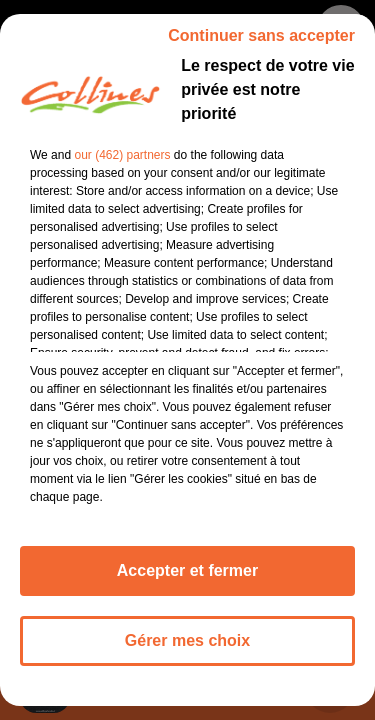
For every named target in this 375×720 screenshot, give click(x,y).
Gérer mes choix (187, 652)
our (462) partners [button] (122, 167)
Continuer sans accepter (261, 47)
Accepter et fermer (187, 582)
